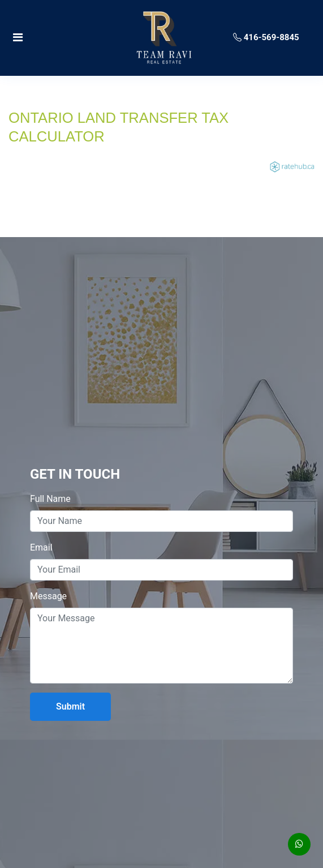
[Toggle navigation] (58, 37)
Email (41, 547)
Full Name (50, 499)
